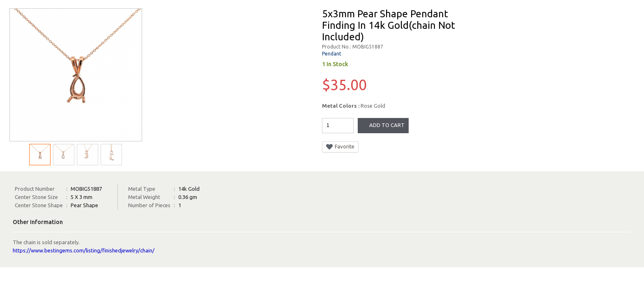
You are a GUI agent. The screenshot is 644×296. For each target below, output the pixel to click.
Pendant (332, 54)
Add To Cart (387, 125)
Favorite (340, 147)
